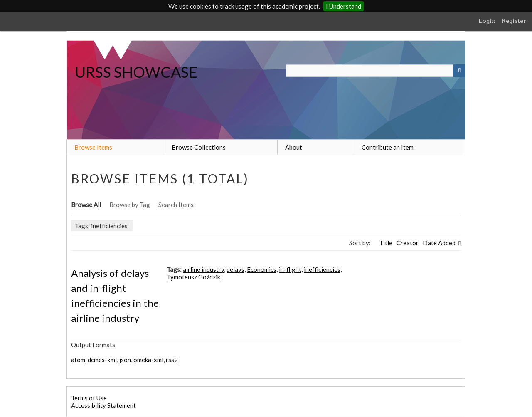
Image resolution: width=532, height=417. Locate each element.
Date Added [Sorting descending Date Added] (440, 243)
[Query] (376, 71)
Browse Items (93, 147)
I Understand (344, 6)
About (294, 147)
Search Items (176, 205)
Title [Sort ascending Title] (386, 243)
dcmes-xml (102, 360)
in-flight (290, 269)
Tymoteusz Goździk (193, 277)
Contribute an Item (388, 147)
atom (78, 360)
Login (487, 21)
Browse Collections (199, 147)
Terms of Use (89, 398)
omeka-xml (148, 360)
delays (235, 269)
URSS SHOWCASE (136, 72)
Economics (262, 269)
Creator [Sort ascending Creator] (408, 243)
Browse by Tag (130, 205)
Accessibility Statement (103, 405)
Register (514, 21)
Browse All (86, 205)
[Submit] (459, 71)
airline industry (203, 269)
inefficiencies (322, 269)
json (125, 360)
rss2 (172, 360)
